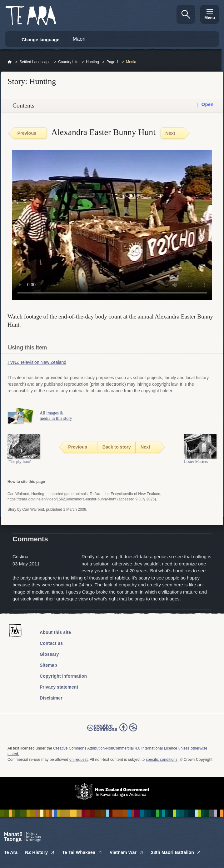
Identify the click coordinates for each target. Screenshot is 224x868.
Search (186, 14)
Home (10, 62)
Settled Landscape (35, 62)
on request (79, 760)
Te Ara (11, 852)
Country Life (68, 62)
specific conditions (162, 760)
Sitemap (48, 665)
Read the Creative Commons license (112, 732)
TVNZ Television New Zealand (37, 362)
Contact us (51, 643)
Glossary (49, 654)
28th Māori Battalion (176, 852)
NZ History (40, 852)
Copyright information (63, 676)
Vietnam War (127, 852)
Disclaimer (51, 698)
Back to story (117, 447)
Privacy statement (59, 687)
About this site (55, 632)
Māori (79, 39)
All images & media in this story (56, 416)
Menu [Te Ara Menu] (210, 18)
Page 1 (112, 62)
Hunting (92, 62)
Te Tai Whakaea (82, 852)
